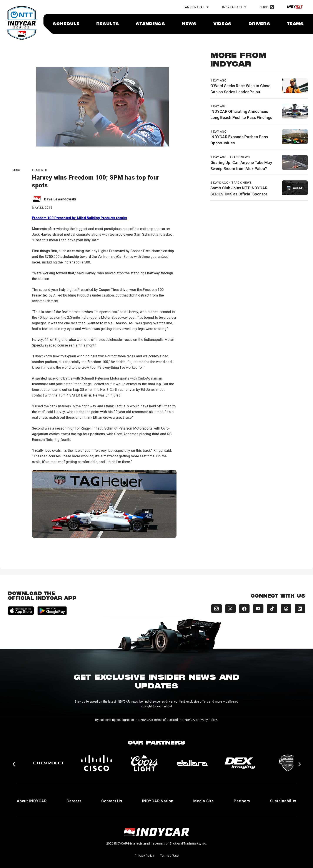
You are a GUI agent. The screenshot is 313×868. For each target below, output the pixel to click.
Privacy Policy (144, 856)
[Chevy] (49, 763)
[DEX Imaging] (240, 763)
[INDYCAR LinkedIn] (300, 609)
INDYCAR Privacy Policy (200, 720)
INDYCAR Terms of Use (156, 720)
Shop (267, 7)
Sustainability (283, 801)
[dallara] (192, 763)
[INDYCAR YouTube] (258, 609)
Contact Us (112, 801)
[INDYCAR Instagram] (216, 609)
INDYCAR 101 (232, 7)
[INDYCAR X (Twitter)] (230, 609)
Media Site (204, 801)
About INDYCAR (32, 801)
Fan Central (194, 7)
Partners (242, 801)
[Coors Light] (144, 763)
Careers (74, 801)
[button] (13, 764)
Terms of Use (169, 856)
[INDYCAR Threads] (286, 609)
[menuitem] (66, 24)
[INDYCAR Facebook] (244, 609)
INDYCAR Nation (158, 801)
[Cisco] (97, 763)
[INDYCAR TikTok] (272, 609)
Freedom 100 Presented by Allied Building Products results (79, 218)
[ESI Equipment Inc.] (288, 763)
